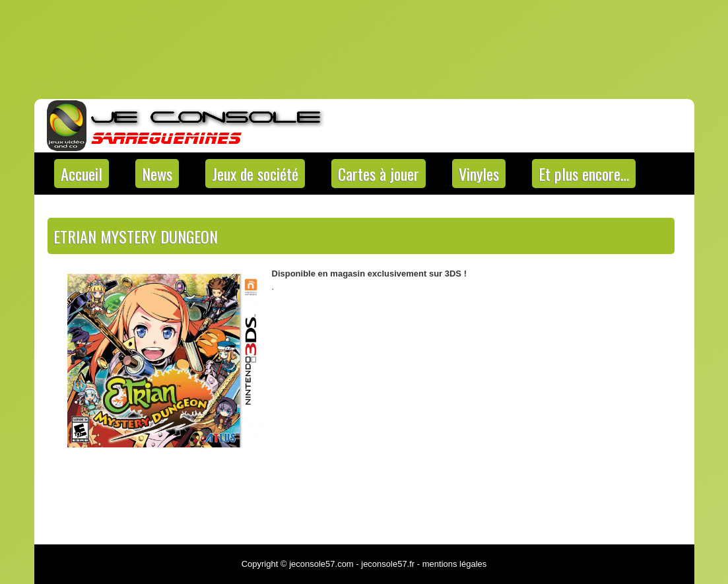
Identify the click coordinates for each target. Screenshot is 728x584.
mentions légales (455, 564)
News (157, 174)
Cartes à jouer (379, 174)
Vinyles (479, 174)
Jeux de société (255, 174)
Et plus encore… (584, 174)
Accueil (82, 174)
